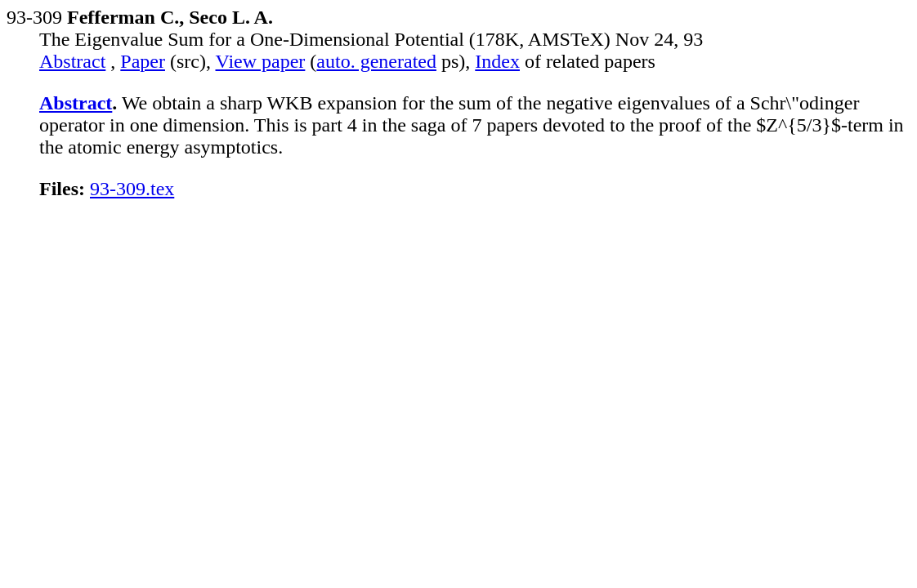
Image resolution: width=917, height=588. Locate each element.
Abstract (72, 61)
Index (497, 61)
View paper (261, 61)
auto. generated (376, 61)
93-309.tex (132, 189)
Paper (143, 61)
